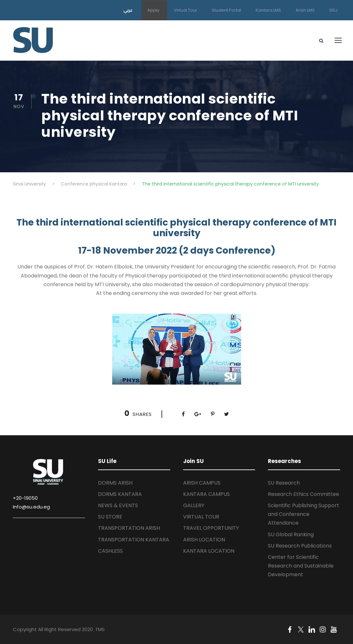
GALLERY (194, 505)
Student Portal (226, 10)
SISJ (333, 10)
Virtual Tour (186, 10)
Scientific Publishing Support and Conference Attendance (304, 514)
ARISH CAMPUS (202, 483)
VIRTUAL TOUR (201, 517)
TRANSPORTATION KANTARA (134, 540)
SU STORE (110, 517)
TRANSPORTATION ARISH (129, 528)
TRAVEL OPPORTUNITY (211, 528)
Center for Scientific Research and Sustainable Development (301, 566)
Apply (153, 10)
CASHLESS (110, 551)
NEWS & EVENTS (118, 505)
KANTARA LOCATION (209, 551)
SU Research (284, 483)
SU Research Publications (300, 546)
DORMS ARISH (115, 483)
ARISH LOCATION (204, 540)
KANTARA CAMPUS (206, 494)
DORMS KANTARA (120, 494)
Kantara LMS (268, 10)
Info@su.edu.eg (31, 507)
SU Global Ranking (291, 534)
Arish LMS (305, 10)
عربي (128, 10)
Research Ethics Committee (304, 494)
